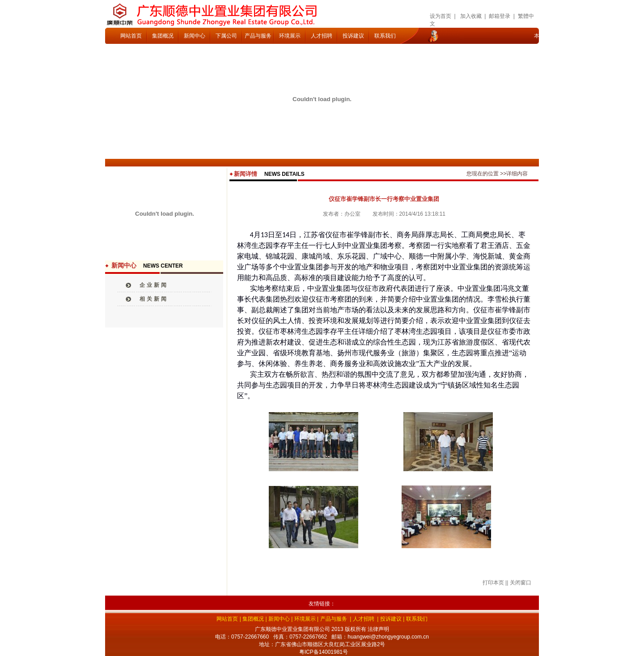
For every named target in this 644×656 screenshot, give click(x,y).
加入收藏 (471, 16)
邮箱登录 (500, 16)
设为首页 (441, 16)
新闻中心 (195, 36)
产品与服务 (258, 36)
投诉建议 (353, 36)
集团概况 (163, 36)
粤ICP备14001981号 (324, 652)
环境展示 (290, 36)
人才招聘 (322, 36)
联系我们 (385, 36)
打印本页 (493, 583)
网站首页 (131, 36)
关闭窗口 (521, 583)
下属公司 (226, 36)
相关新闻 (154, 299)
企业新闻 (154, 285)
